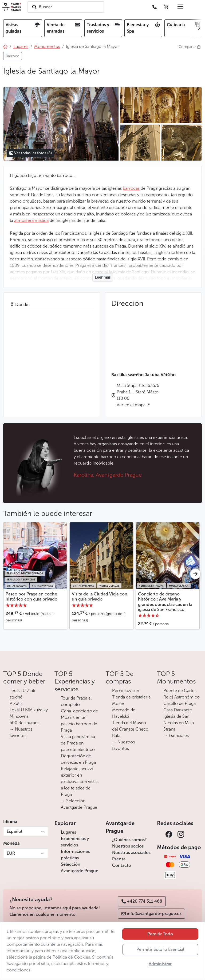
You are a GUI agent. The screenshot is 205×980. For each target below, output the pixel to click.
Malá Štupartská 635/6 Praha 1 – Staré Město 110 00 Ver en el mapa (138, 395)
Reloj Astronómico (182, 697)
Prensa (119, 859)
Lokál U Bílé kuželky (29, 710)
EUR (11, 853)
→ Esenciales (176, 736)
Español (14, 831)
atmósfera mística (31, 220)
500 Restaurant (24, 723)
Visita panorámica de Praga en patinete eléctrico (78, 743)
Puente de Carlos (180, 691)
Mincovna (19, 716)
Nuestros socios (128, 846)
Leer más (103, 277)
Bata (116, 736)
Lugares (68, 832)
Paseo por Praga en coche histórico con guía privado (31, 597)
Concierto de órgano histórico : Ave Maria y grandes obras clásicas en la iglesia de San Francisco (165, 602)
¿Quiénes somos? (129, 840)
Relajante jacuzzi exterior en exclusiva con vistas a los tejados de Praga (80, 782)
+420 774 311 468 (142, 901)
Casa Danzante (178, 710)
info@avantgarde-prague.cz (151, 913)
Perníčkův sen (126, 691)
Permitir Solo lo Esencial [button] (160, 949)
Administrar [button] (160, 964)
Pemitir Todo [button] (160, 934)
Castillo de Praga (180, 703)
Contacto (122, 865)
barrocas (131, 188)
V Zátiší (17, 703)
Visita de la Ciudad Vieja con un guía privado (100, 597)
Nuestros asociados (131, 852)
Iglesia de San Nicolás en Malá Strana (179, 723)
